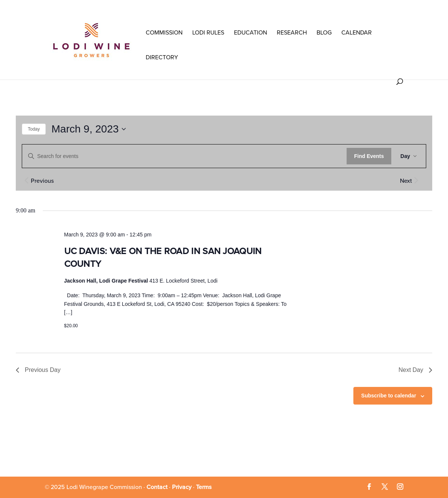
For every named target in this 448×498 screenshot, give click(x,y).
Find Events (369, 156)
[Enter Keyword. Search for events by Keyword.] (184, 156)
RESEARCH (292, 33)
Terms (204, 487)
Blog (324, 33)
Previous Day (38, 370)
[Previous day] (26, 180)
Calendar (357, 33)
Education (250, 33)
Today (34, 129)
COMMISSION (164, 33)
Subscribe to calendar (389, 396)
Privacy (182, 487)
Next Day (415, 370)
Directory (162, 57)
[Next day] (416, 180)
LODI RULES (208, 33)
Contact (157, 487)
